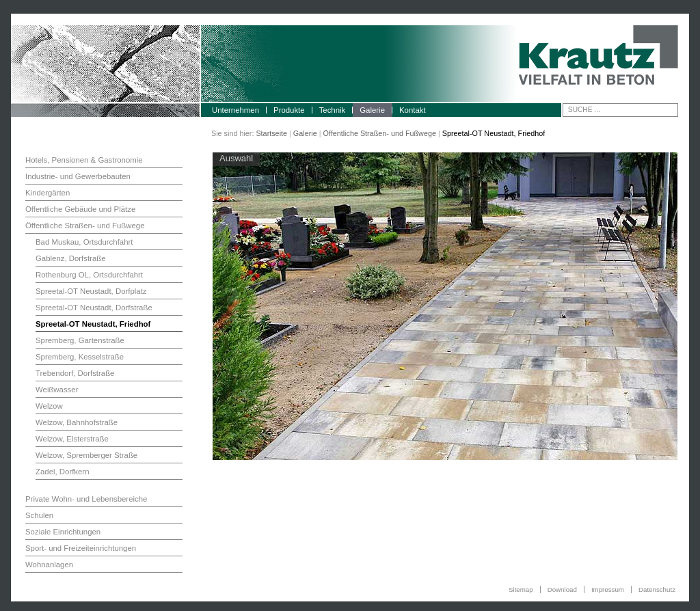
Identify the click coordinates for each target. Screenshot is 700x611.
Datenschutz (657, 589)
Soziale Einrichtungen (63, 532)
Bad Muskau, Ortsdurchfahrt (84, 242)
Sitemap (521, 589)
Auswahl (236, 158)
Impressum (608, 589)
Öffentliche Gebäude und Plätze (80, 209)
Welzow (49, 406)
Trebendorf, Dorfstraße (75, 373)
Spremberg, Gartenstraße (80, 340)
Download (562, 589)
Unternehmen (235, 110)
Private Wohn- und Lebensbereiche (86, 499)
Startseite (271, 133)
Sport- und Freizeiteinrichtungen (81, 548)
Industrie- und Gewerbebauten (78, 176)
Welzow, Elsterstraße (72, 439)
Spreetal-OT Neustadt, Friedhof (93, 324)
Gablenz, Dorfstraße (71, 258)
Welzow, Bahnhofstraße (77, 422)
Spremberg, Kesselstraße (80, 357)
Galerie (372, 110)
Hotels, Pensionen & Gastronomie (84, 160)
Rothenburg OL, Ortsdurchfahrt (89, 275)
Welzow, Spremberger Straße (86, 455)
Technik (333, 110)
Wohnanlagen (49, 565)
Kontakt (413, 110)
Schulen (39, 515)
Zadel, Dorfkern (63, 472)
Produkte (289, 110)
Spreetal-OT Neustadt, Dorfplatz (91, 291)
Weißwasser (57, 390)
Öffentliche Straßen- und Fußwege (379, 133)
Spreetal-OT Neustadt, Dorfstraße (94, 308)
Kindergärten (48, 193)
